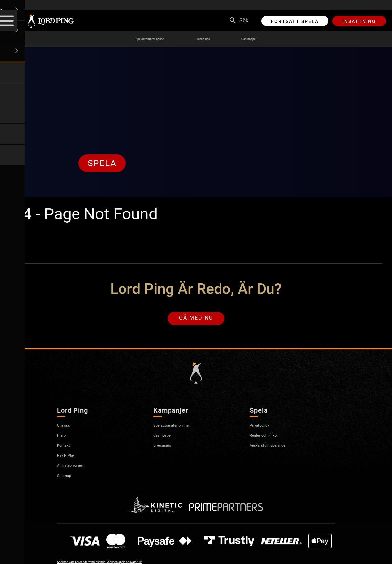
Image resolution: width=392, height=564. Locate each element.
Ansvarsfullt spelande (275, 448)
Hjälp (63, 438)
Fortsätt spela (295, 21)
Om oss (66, 428)
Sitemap (67, 479)
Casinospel (267, 39)
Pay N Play (70, 459)
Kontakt (66, 448)
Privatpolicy (263, 428)
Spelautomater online (140, 39)
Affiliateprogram (76, 469)
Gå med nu (196, 320)
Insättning (359, 21)
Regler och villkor (269, 438)
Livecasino (211, 39)
